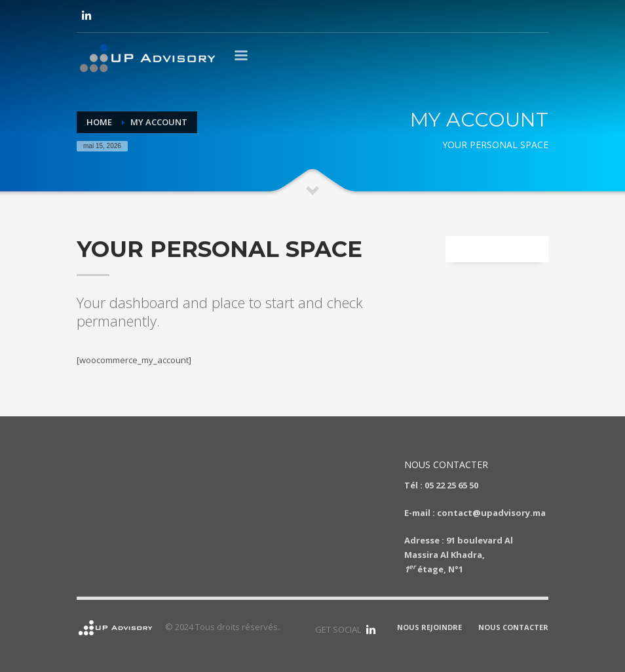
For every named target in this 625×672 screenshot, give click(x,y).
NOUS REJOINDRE (429, 627)
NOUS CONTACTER (513, 627)
